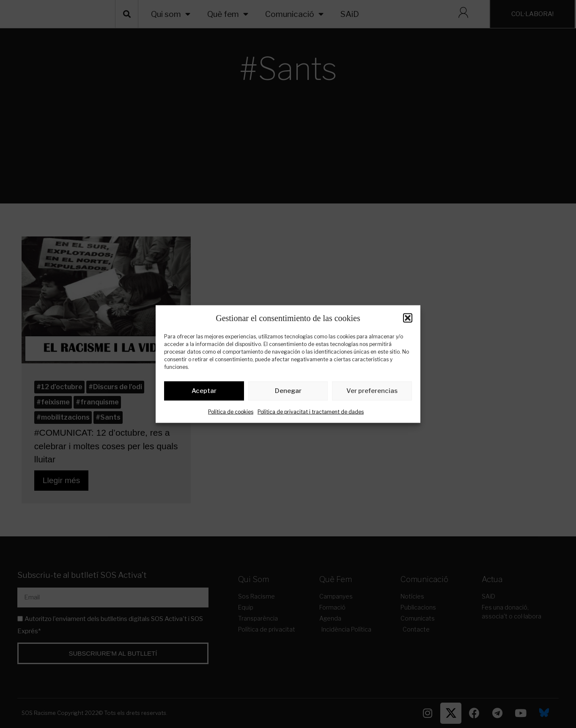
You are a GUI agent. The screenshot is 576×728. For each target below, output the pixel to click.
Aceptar (204, 393)
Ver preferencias (372, 393)
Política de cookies (231, 413)
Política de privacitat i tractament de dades (311, 413)
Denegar (288, 393)
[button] (408, 318)
